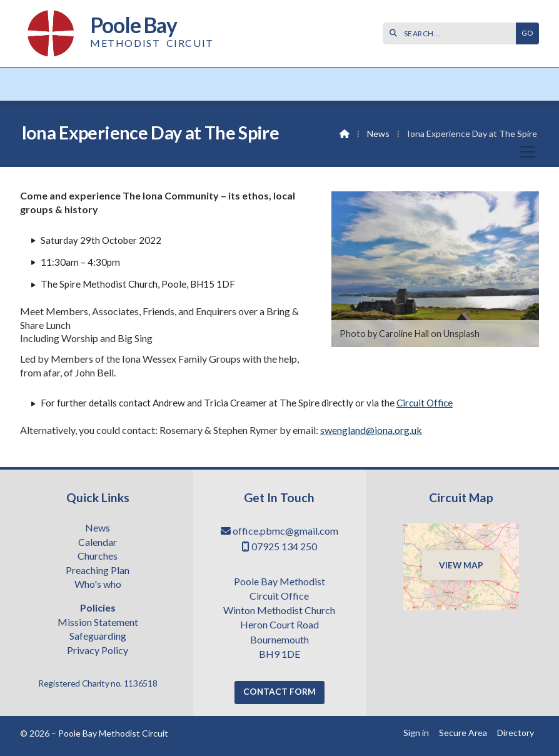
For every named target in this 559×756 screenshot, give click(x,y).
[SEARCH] (452, 33)
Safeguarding (98, 637)
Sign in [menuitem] (416, 733)
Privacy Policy (98, 650)
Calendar (98, 543)
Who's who (98, 585)
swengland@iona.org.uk (371, 430)
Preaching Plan (98, 571)
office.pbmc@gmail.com (285, 531)
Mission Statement (98, 623)
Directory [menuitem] (516, 733)
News (378, 134)
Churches (98, 557)
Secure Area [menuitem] (463, 733)
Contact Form (279, 692)
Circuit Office (425, 403)
